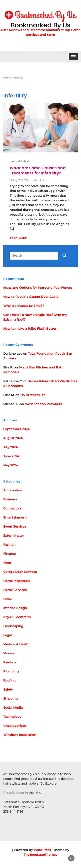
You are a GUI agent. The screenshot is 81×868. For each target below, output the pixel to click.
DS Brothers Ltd (33, 395)
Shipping (10, 699)
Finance (10, 554)
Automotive (12, 490)
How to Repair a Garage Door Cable (31, 297)
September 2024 (16, 429)
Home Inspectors (17, 581)
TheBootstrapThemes (40, 855)
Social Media (13, 708)
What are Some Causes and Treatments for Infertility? (38, 170)
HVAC (8, 599)
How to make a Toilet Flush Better (30, 329)
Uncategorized (15, 726)
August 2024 (13, 438)
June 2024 (11, 456)
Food (7, 563)
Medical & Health (21, 161)
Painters (10, 662)
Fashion (9, 545)
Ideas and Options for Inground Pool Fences (38, 288)
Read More (18, 238)
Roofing (9, 680)
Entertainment (15, 517)
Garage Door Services (20, 572)
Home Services (15, 590)
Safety (8, 689)
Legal (7, 635)
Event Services (15, 526)
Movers (9, 653)
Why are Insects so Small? (24, 306)
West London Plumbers (43, 404)
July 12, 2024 (21, 180)
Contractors (12, 508)
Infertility (38, 180)
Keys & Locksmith (17, 617)
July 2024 (10, 447)
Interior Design (15, 608)
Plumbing (11, 671)
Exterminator (14, 536)
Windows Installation (20, 735)
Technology (12, 717)
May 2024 (10, 465)
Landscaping (13, 626)
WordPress (42, 850)
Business (10, 499)
